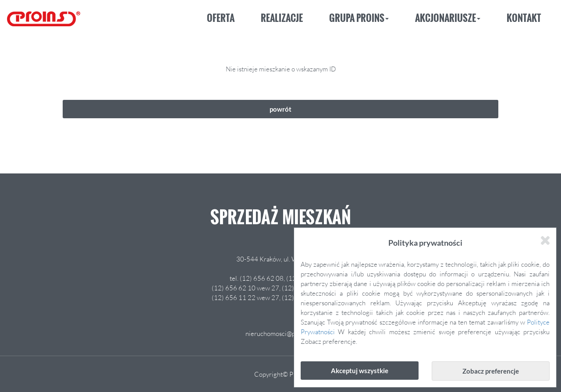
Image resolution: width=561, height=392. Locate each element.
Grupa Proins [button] (359, 18)
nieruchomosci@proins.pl (281, 333)
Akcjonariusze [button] (448, 18)
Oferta (221, 18)
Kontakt (524, 18)
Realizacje (282, 18)
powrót (280, 109)
